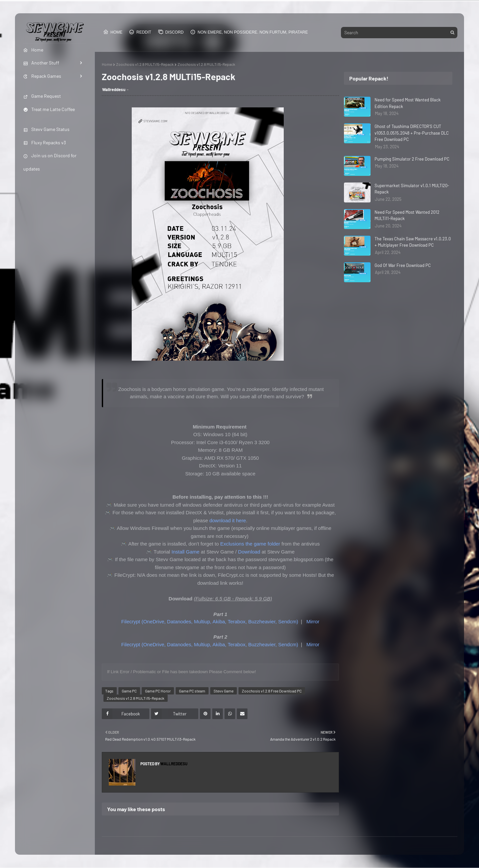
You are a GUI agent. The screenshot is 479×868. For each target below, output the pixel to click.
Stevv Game (224, 691)
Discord (171, 32)
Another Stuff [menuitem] (41, 63)
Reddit (140, 32)
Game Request (42, 96)
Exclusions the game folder (250, 544)
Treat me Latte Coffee (49, 109)
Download (249, 552)
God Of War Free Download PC (403, 265)
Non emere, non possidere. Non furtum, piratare (249, 32)
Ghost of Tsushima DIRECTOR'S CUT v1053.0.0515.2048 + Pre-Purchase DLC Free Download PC (412, 133)
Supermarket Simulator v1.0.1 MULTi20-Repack (412, 189)
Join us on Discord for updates (50, 162)
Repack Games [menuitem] (42, 76)
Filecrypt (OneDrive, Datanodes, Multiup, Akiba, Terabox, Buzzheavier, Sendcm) (210, 621)
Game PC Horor (158, 691)
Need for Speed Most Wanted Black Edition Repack (408, 103)
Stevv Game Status (46, 129)
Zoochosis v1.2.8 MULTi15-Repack (145, 64)
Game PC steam (192, 691)
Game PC (129, 691)
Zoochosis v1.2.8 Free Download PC (272, 691)
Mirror (313, 621)
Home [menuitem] (33, 50)
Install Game (186, 552)
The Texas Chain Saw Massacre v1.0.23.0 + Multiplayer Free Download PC (413, 242)
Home (113, 32)
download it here (228, 520)
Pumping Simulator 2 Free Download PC (412, 159)
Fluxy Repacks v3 (45, 142)
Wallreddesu (114, 89)
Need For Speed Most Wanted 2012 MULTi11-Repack (407, 215)
